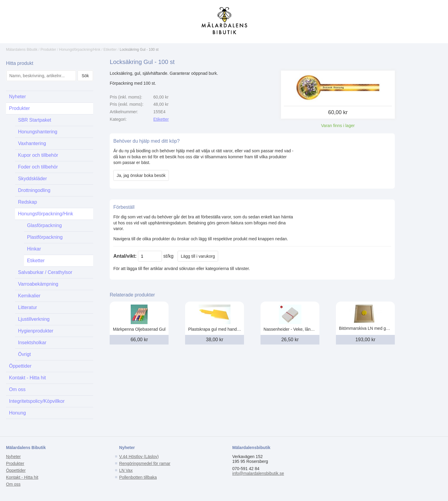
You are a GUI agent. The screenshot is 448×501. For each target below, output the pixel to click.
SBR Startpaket (35, 120)
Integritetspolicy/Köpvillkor (37, 401)
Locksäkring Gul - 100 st (139, 50)
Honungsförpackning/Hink (80, 50)
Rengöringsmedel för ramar (145, 463)
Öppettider (20, 366)
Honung (17, 413)
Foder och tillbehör (38, 167)
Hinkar (34, 249)
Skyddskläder (32, 179)
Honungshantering (38, 132)
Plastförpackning (45, 237)
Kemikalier (29, 296)
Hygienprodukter (36, 331)
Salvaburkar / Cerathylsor (45, 272)
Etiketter (110, 50)
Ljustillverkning (34, 319)
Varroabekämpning (38, 284)
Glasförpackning (44, 225)
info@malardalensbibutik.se (258, 473)
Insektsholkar (32, 343)
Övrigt (24, 354)
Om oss (17, 389)
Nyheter (17, 97)
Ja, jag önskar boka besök (141, 175)
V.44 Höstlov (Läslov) (139, 457)
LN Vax (126, 470)
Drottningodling (34, 190)
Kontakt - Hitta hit (27, 378)
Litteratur (27, 307)
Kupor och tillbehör (38, 155)
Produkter (48, 50)
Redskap (27, 202)
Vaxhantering (32, 143)
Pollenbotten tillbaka (138, 477)
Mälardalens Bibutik (22, 50)
